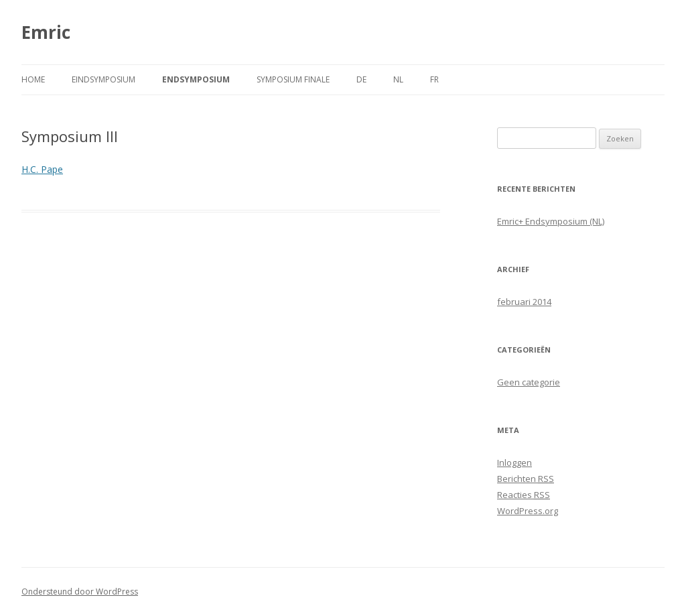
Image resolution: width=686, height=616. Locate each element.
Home (33, 79)
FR (434, 79)
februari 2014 (524, 302)
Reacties (524, 495)
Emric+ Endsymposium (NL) (551, 221)
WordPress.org (528, 511)
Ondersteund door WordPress (80, 592)
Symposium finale (293, 79)
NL (398, 79)
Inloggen (514, 463)
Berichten (526, 479)
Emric (46, 32)
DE (361, 79)
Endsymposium (196, 79)
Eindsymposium (104, 79)
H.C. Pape (42, 169)
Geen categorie (529, 382)
